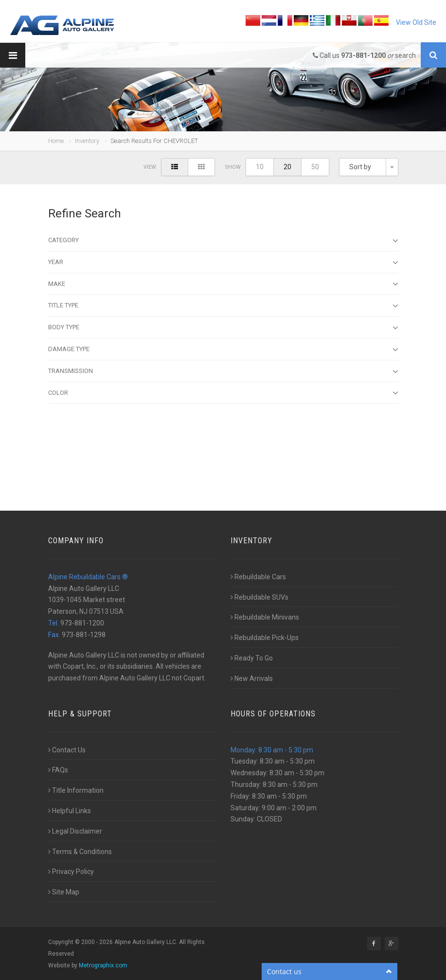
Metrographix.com (103, 965)
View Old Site (416, 22)
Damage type (223, 350)
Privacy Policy (71, 872)
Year (223, 263)
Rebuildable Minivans (265, 617)
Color (223, 393)
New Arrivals (252, 678)
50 (315, 167)
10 (260, 167)
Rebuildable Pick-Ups (265, 638)
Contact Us (67, 750)
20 (287, 167)
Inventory (87, 141)
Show (233, 167)
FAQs (58, 770)
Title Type (223, 306)
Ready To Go (252, 658)
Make (223, 284)
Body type (223, 328)
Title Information (76, 790)
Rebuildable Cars (258, 577)
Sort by (360, 167)
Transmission (223, 372)
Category (223, 241)
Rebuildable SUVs (259, 597)
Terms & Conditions (80, 852)
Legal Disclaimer (75, 831)
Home (56, 141)
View (150, 167)
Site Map (64, 892)
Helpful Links (70, 811)
